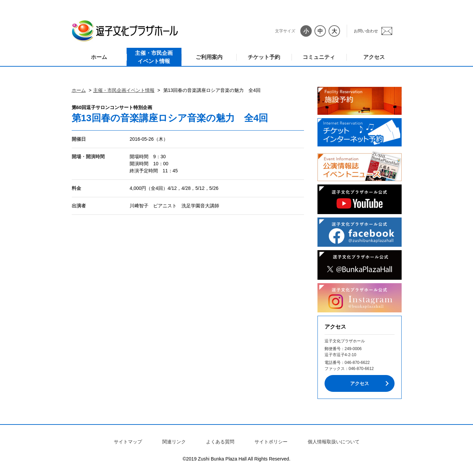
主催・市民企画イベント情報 (154, 57)
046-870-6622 (357, 363)
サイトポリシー (271, 442)
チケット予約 (264, 57)
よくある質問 (220, 442)
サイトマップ (128, 442)
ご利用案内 (209, 57)
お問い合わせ (366, 31)
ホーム (99, 57)
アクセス (374, 57)
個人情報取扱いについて (334, 442)
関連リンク (174, 442)
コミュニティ (319, 57)
